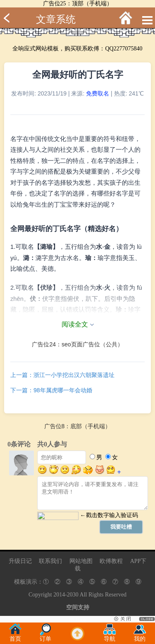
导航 (110, 636)
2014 (59, 595)
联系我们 (50, 561)
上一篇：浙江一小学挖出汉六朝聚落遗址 (62, 375)
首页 (15, 636)
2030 (73, 595)
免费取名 (98, 93)
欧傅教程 (111, 561)
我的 (140, 636)
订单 (45, 636)
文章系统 (56, 19)
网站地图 (81, 561)
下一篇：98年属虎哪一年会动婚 (51, 390)
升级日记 (20, 561)
